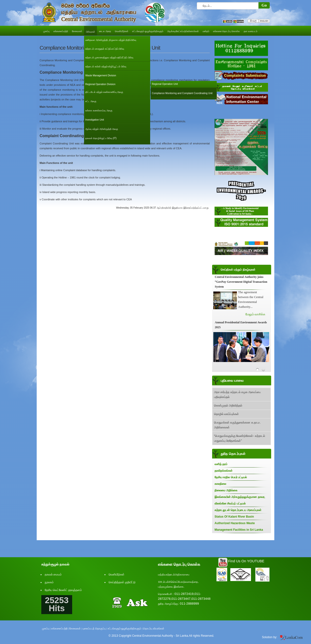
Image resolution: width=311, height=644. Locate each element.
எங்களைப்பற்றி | (60, 628)
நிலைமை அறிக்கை (226, 490)
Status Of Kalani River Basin (234, 517)
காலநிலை (220, 484)
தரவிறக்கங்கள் (224, 471)
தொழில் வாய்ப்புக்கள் (226, 414)
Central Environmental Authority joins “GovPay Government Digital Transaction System (241, 282)
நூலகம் (49, 582)
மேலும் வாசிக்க (255, 314)
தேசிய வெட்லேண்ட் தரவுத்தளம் (63, 590)
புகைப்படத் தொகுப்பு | (95, 628)
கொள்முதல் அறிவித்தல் (228, 406)
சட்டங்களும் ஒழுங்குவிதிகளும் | (125, 628)
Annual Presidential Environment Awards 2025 (241, 325)
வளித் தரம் (221, 464)
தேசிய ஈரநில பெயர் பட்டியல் (231, 477)
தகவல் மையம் (53, 574)
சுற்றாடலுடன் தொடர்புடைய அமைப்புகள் (238, 510)
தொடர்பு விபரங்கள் (154, 628)
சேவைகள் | (76, 628)
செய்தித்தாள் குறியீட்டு (122, 582)
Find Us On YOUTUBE (246, 561)
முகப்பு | (46, 628)
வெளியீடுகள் (117, 574)
